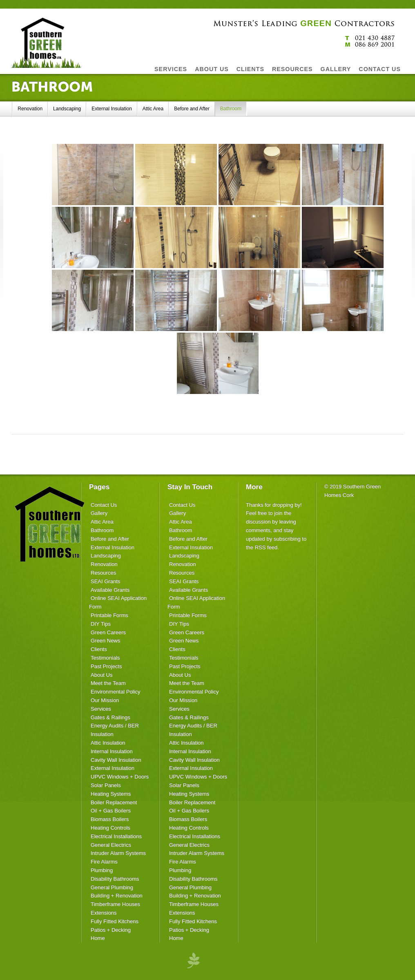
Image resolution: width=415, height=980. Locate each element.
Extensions (104, 913)
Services (101, 709)
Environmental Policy (115, 692)
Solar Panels (106, 785)
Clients (99, 649)
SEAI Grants (105, 581)
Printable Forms (109, 615)
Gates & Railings (110, 717)
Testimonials (105, 658)
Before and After (192, 109)
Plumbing (102, 870)
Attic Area (153, 109)
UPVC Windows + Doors (120, 777)
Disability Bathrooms (115, 879)
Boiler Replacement (114, 802)
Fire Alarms (104, 862)
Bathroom (231, 109)
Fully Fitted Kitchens (115, 921)
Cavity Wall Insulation (116, 760)
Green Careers (108, 632)
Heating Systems (111, 794)
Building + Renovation (117, 896)
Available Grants (110, 590)
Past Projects (106, 666)
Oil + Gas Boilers (111, 811)
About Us (102, 675)
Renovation (30, 109)
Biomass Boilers (110, 819)
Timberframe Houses (115, 904)
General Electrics (111, 845)
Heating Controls (110, 828)
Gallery (99, 513)
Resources (103, 573)
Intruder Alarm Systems (118, 853)
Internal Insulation (112, 751)
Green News (105, 641)
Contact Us (104, 505)
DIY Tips (101, 624)
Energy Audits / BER (115, 726)
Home (98, 938)
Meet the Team (108, 683)
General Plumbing (112, 887)
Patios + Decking (111, 930)
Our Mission (105, 700)
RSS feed (266, 547)
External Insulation (112, 109)
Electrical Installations (116, 836)
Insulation (102, 734)
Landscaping (67, 109)
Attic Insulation (108, 743)
